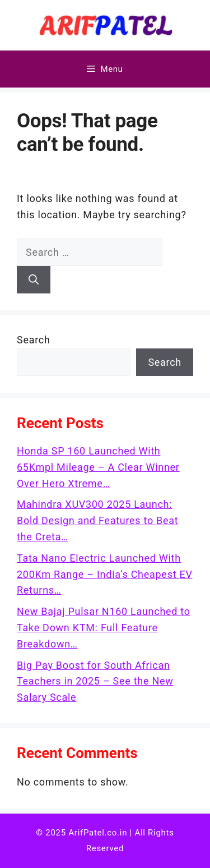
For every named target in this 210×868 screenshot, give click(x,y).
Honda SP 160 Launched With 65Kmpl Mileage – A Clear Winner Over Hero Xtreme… (98, 467)
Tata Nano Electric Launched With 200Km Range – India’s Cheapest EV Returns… (105, 574)
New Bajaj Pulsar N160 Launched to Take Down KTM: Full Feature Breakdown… (104, 628)
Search (34, 340)
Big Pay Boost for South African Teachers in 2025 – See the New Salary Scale (95, 681)
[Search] (34, 280)
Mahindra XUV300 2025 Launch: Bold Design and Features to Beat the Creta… (97, 520)
